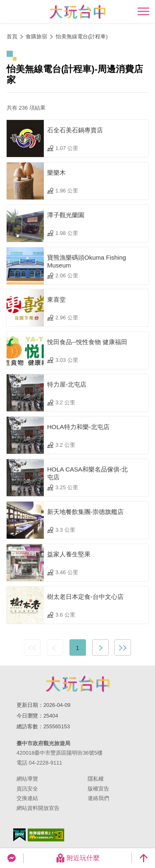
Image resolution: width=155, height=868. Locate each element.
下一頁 (100, 647)
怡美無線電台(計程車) (82, 36)
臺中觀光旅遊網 (77, 12)
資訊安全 (27, 789)
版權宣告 (98, 789)
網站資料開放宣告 (38, 808)
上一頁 (55, 647)
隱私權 (96, 779)
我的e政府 (19, 835)
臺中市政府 (78, 684)
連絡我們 (98, 798)
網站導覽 (27, 779)
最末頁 (123, 647)
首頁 (12, 36)
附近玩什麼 (78, 858)
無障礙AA (46, 835)
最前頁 (32, 647)
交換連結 (27, 798)
